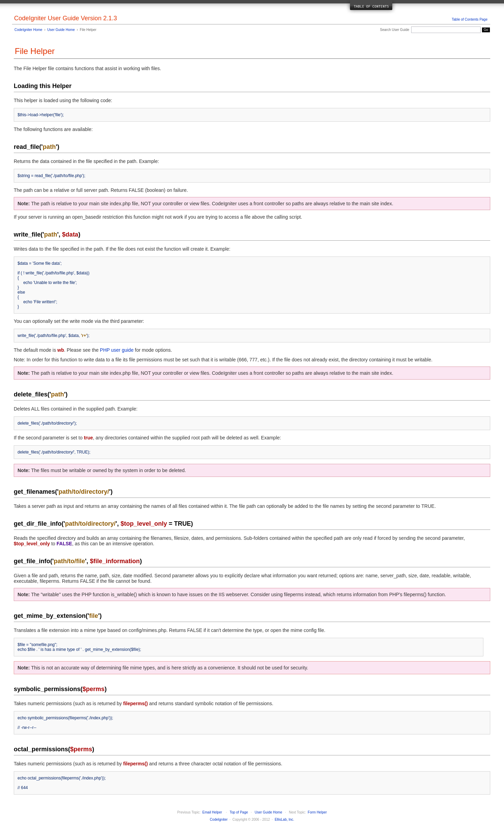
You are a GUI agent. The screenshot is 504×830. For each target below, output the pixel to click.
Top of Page (239, 812)
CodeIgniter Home (28, 30)
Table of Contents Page (470, 19)
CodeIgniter (219, 820)
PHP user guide (117, 350)
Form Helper (317, 812)
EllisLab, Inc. (284, 820)
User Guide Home (61, 30)
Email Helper (212, 812)
